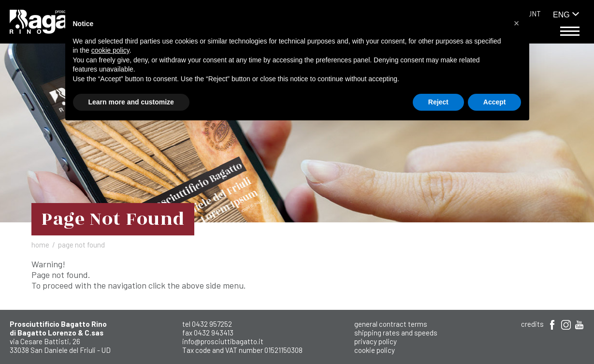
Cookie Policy (375, 350)
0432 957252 (212, 324)
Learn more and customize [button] (131, 102)
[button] (517, 23)
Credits (532, 324)
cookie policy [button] (110, 50)
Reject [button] (438, 102)
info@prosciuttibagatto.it (223, 341)
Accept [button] (495, 102)
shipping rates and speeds (396, 333)
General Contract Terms (391, 324)
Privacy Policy (376, 341)
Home (40, 245)
